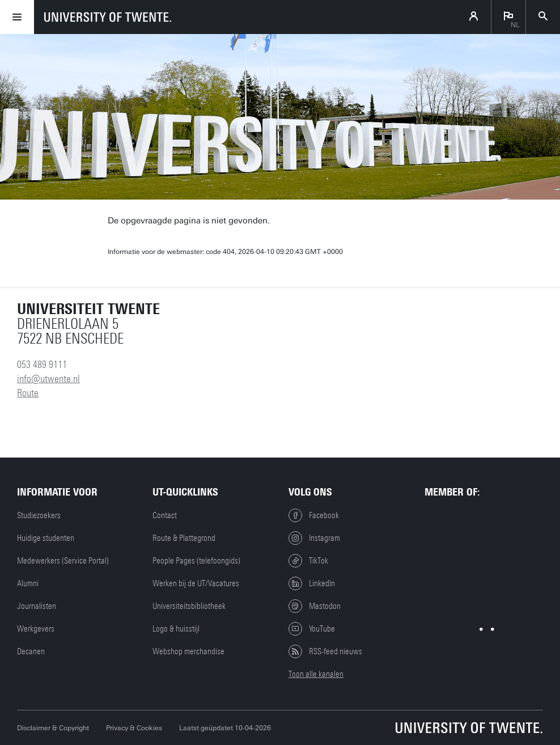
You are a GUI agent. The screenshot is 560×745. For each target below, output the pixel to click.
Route (28, 393)
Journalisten (37, 606)
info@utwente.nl (48, 379)
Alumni (28, 583)
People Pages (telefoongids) (196, 561)
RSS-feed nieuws (325, 651)
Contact (165, 515)
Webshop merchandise (188, 651)
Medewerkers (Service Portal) (63, 561)
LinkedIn (312, 583)
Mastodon (315, 606)
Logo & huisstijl (176, 629)
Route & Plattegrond (184, 538)
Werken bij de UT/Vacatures (196, 583)
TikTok (308, 561)
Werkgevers (36, 629)
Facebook (314, 515)
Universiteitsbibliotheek (189, 606)
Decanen (31, 651)
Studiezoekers (39, 515)
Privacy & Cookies (134, 728)
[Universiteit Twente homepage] (469, 728)
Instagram (314, 538)
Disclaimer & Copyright (53, 728)
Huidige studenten (46, 538)
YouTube (312, 629)
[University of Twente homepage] (108, 17)
